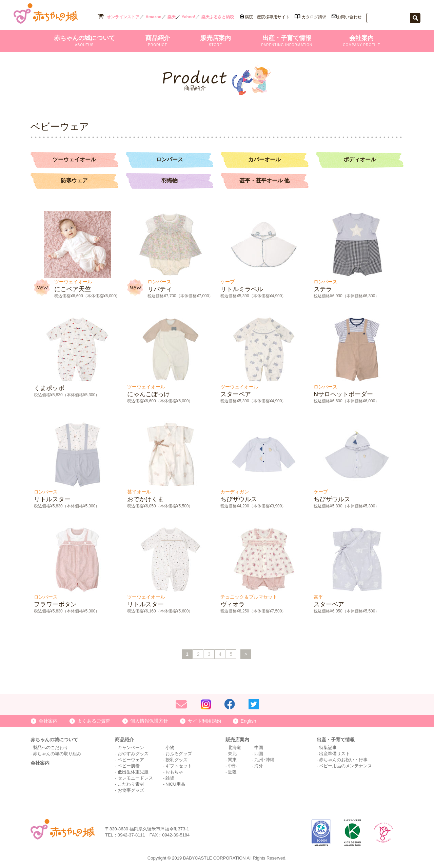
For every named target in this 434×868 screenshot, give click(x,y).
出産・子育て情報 (287, 41)
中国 (259, 747)
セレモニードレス (135, 777)
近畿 (232, 771)
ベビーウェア (131, 759)
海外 (259, 765)
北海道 (234, 747)
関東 (232, 759)
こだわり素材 (131, 783)
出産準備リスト (334, 753)
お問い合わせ (349, 17)
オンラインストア (123, 17)
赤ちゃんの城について (84, 41)
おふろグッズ (179, 753)
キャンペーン (131, 747)
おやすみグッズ (133, 753)
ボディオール (360, 159)
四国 (259, 753)
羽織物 (170, 180)
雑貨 (170, 777)
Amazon (153, 17)
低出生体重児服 (133, 771)
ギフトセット (179, 765)
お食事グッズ (131, 790)
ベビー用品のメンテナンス (346, 765)
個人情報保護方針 (149, 720)
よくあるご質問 (94, 720)
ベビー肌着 (129, 765)
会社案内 (361, 41)
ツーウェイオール (74, 159)
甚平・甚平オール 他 (264, 180)
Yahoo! (189, 17)
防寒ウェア (74, 180)
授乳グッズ (176, 759)
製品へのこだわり (51, 747)
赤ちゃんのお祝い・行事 (343, 759)
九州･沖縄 (264, 759)
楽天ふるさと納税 (218, 17)
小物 (170, 747)
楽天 (172, 17)
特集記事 (328, 747)
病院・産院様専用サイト (267, 17)
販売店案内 (216, 41)
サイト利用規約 (204, 720)
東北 (232, 753)
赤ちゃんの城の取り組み (57, 753)
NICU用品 (175, 783)
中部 (232, 765)
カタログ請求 (314, 17)
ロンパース (170, 159)
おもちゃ (174, 771)
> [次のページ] (246, 653)
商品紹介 (158, 41)
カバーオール (264, 159)
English (249, 720)
